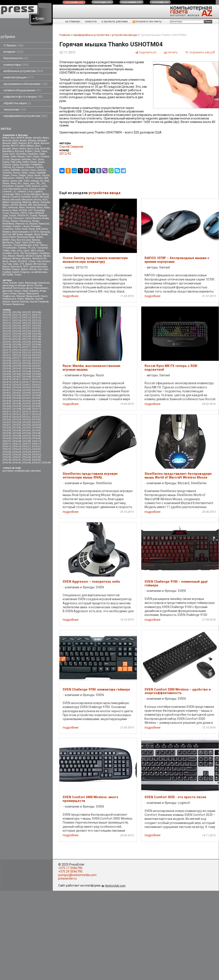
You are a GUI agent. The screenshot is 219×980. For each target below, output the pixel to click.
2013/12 (36, 347)
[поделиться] (146, 52)
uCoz (19, 251)
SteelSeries (8, 243)
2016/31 (36, 452)
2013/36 (26, 363)
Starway (36, 240)
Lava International (12, 189)
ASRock (30, 146)
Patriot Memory (33, 218)
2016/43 (36, 460)
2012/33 (7, 331)
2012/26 (17, 326)
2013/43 (17, 369)
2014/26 (36, 387)
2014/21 (26, 385)
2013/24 (26, 355)
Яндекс (16, 269)
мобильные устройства (23, 71)
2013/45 (36, 369)
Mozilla (23, 205)
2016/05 (26, 438)
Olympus (15, 213)
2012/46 (17, 339)
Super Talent (22, 243)
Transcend (42, 248)
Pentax (45, 218)
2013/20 (36, 353)
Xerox (5, 261)
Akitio (16, 141)
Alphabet (42, 141)
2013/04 (36, 342)
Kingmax (25, 272)
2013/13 (7, 350)
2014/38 (36, 395)
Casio (44, 151)
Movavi (6, 205)
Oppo (5, 216)
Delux (41, 159)
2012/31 (26, 328)
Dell (34, 159)
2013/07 (26, 344)
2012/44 (36, 336)
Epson (41, 162)
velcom (40, 251)
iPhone (6, 183)
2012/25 (7, 326)
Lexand (41, 189)
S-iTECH (35, 232)
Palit (10, 218)
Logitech (38, 192)
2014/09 (36, 377)
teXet (36, 245)
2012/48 (36, 339)
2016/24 (17, 449)
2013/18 (17, 353)
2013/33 (36, 361)
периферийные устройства (26, 116)
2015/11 (7, 412)
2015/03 (7, 406)
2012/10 (17, 315)
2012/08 (36, 312)
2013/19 (26, 353)
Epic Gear (43, 269)
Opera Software (36, 213)
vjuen (21, 283)
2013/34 (7, 363)
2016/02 (36, 436)
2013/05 (7, 344)
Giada (32, 173)
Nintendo (31, 208)
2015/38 (36, 428)
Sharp (37, 234)
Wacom (12, 256)
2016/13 (26, 444)
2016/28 (7, 452)
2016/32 (7, 455)
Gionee (6, 175)
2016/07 (7, 441)
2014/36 (17, 395)
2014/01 (36, 371)
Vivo (5, 256)
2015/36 (17, 428)
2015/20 (17, 417)
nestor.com (74, 2)
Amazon (7, 143)
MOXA (14, 205)
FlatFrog (7, 167)
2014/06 (7, 377)
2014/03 (17, 374)
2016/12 (17, 444)
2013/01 (7, 342)
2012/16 (36, 318)
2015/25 (26, 420)
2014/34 (36, 393)
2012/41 (7, 336)
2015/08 (17, 409)
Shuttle (44, 234)
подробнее (71, 296)
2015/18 (36, 414)
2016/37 (17, 457)
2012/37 (7, 334)
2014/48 (17, 404)
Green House (34, 175)
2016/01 (26, 436)
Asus (38, 146)
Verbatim (7, 253)
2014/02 (7, 374)
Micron (6, 200)
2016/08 (17, 441)
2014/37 (26, 395)
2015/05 (26, 406)
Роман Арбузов (26, 299)
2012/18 (17, 320)
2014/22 (36, 385)
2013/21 (7, 355)
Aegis (46, 138)
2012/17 (7, 320)
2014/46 (36, 401)
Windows (26, 259)
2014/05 (36, 374)
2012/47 (26, 339)
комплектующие (19, 77)
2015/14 (36, 412)
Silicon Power (9, 237)
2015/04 (17, 406)
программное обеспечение (26, 84)
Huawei (39, 178)
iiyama (14, 181)
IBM (46, 178)
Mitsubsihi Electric (32, 200)
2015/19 (7, 417)
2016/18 (17, 446)
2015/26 (36, 420)
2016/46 (26, 463)
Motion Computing (12, 202)
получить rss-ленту (147, 21)
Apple (37, 143)
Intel (20, 181)
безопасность (16, 58)
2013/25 (36, 355)
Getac (25, 173)
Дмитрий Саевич (12, 291)
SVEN (32, 243)
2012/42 (17, 336)
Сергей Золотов (20, 302)
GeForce (42, 170)
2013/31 (17, 361)
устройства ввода (124, 35)
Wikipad (7, 259)
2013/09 (7, 347)
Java (32, 183)
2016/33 (17, 455)
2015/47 (7, 436)
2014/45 (26, 401)
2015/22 (36, 417)
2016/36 (7, 457)
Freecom (30, 167)
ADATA (20, 138)
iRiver (13, 183)
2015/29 (26, 422)
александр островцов (14, 285)
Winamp (16, 259)
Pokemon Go (22, 224)
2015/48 (17, 436)
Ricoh (32, 229)
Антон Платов (34, 285)
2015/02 (36, 404)
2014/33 (26, 393)
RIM (38, 229)
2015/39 (7, 430)
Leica (25, 189)
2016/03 (7, 438)
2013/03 (26, 342)
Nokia (40, 208)
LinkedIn (21, 192)
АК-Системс (40, 264)
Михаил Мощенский (28, 296)
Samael (13, 283)
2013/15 (26, 350)
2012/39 (26, 334)
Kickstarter (8, 186)
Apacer (25, 269)
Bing (37, 149)
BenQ (30, 149)
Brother (29, 151)
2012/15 (26, 318)
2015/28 (17, 422)
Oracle (12, 216)
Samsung (45, 232)
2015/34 (36, 425)
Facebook (25, 165)
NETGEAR (8, 275)
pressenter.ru (67, 878)
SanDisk (7, 234)
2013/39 (17, 366)
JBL (38, 183)
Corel (29, 157)
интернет (13, 52)
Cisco (5, 154)
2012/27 (26, 326)
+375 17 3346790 (70, 868)
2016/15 (7, 446)
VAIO (33, 251)
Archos (6, 146)
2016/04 (17, 438)
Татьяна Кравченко (13, 304)
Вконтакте (16, 267)
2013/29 (36, 358)
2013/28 (26, 358)
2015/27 (7, 422)
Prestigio (7, 226)
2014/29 (26, 390)
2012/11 (26, 315)
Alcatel (23, 141)
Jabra (26, 183)
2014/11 (17, 379)
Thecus (43, 245)
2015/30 (36, 422)
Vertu (16, 253)
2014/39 (7, 398)
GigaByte (41, 173)
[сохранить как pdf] (200, 52)
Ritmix (45, 229)
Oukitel (34, 216)
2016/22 (36, 446)
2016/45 (17, 463)
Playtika (7, 269)
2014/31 (7, 393)
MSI (30, 205)
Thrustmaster (10, 248)
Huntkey (7, 272)
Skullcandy (22, 237)
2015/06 (36, 406)
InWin (27, 181)
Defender (26, 159)
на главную (73, 21)
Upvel (26, 251)
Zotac (16, 264)
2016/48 (46, 463)
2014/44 (17, 401)
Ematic (34, 162)
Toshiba (22, 248)
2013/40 (26, 366)
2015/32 (17, 425)
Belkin (23, 149)
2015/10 (36, 409)
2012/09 (7, 315)
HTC (31, 178)
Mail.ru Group (22, 194)
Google (22, 175)
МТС (26, 267)
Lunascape (8, 194)
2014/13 (36, 379)
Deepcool (15, 159)
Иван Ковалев (31, 291)
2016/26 (36, 449)
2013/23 (17, 355)
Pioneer (15, 221)
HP (26, 178)
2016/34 (26, 455)
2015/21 (26, 417)
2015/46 (36, 433)
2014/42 (36, 398)
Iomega (35, 181)
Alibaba (32, 141)
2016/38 (26, 457)
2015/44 (17, 433)
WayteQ (20, 256)
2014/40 (17, 398)
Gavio (33, 170)
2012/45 (7, 339)
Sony (13, 240)
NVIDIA (23, 210)
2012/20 (36, 320)
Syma (39, 243)
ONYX (24, 213)
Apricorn (45, 143)
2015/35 (7, 428)
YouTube (7, 264)
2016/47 (36, 463)
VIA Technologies (29, 253)
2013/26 (7, 358)
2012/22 (17, 323)
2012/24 (36, 323)
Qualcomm (8, 229)
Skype (32, 237)
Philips (6, 221)
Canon (37, 151)
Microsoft (16, 200)
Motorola (27, 202)
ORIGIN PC (23, 216)
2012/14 (17, 318)
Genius (17, 173)
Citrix (12, 154)
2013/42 (7, 369)
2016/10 (36, 441)
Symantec (7, 245)
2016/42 (26, 460)
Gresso (46, 175)
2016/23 (7, 449)
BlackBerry (8, 151)
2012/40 (36, 334)
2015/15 (7, 414)
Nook (15, 210)
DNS (13, 162)
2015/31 (7, 425)
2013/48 (26, 371)
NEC (5, 208)
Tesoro (18, 275)
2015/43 (7, 433)
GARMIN (15, 170)
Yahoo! (32, 261)
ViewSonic (44, 253)
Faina (5, 283)
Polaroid (34, 224)
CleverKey (21, 154)
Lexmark (7, 192)
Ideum (6, 181)
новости (91, 21)
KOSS (28, 186)
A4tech (6, 138)
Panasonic (19, 218)
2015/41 (26, 430)
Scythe (20, 234)
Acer (13, 138)
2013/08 (36, 344)
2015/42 (36, 430)
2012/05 (7, 312)
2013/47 (17, 371)
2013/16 (36, 350)
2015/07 (7, 409)
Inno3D (16, 272)
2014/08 (26, 377)
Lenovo (33, 189)
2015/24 (17, 420)
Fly (13, 167)
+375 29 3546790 (70, 871)
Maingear (36, 194)
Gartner (25, 170)
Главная (65, 35)
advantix (37, 138)
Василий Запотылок (14, 288)
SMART (6, 240)
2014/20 (17, 385)
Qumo (18, 229)
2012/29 (7, 328)
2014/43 (7, 401)
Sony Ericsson (24, 240)
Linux (30, 192)
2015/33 (26, 425)
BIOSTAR (45, 149)
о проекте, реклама (115, 21)
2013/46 (7, 371)
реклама (36, 471)
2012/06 (17, 312)
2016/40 (7, 460)
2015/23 (7, 420)
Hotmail (20, 178)
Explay (16, 165)
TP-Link (31, 248)
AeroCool (7, 141)
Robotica (7, 232)
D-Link (6, 159)
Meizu (45, 194)
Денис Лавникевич (37, 288)
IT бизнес (13, 45)
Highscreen (9, 178)
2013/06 (17, 344)
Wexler (47, 256)
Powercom (44, 224)
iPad (47, 181)
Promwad (35, 226)
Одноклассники (38, 267)
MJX (45, 200)
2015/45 (26, 433)
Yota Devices (43, 261)
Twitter (6, 251)
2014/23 (7, 387)
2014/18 (36, 382)
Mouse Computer (41, 202)
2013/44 (26, 369)
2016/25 (26, 449)
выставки (8, 471)
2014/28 (17, 390)
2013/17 (7, 353)
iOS (41, 181)
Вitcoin (6, 267)
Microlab (44, 197)
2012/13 (7, 318)
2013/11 (26, 347)
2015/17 (26, 414)
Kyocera (36, 186)
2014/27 (7, 390)
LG (14, 192)
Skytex (39, 237)
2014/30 (36, 390)
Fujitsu (6, 170)
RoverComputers (21, 232)
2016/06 (36, 438)
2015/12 (17, 412)
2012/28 (36, 326)
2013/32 (26, 361)
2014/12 (26, 379)
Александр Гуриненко (37, 283)
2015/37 (26, 428)
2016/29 (17, 452)
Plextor (36, 221)
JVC (43, 183)
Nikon (22, 208)
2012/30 (17, 328)
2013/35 (17, 363)
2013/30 (7, 361)
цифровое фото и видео (23, 97)
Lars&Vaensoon (39, 272)
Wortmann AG (39, 259)
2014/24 (17, 387)
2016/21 (26, 446)
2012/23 (26, 323)
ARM (23, 146)
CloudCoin (33, 154)
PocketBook (8, 224)
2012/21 (7, 323)
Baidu (15, 149)
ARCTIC (15, 146)
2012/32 (36, 328)
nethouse (13, 208)
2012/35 (26, 331)
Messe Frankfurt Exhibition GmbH (20, 197)
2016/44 (7, 463)
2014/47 (7, 404)
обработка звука (17, 103)
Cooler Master (18, 157)
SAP (14, 234)
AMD (15, 143)
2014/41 (26, 398)
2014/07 (17, 377)
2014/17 (26, 382)
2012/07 (26, 312)
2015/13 (26, 412)
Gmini (14, 175)
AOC (30, 143)
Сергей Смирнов (39, 302)
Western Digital (34, 256)
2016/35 (36, 455)
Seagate (29, 234)
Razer (25, 229)
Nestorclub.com (115, 886)
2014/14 (7, 382)
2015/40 (17, 430)
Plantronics (25, 221)
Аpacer (29, 264)
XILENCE (22, 261)
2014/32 (17, 393)
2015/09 (26, 409)
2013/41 (36, 366)
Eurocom (7, 165)
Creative (45, 157)
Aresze (33, 269)
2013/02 (17, 342)
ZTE (22, 264)
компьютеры (16, 65)
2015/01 (26, 404)
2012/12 (36, 315)
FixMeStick (37, 165)
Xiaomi (13, 261)
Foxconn (20, 167)
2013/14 (17, 350)
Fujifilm (39, 167)
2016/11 (7, 444)
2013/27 (17, 358)
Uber (13, 251)
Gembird (7, 173)
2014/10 (7, 379)
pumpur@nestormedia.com (77, 875)
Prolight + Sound (21, 226)
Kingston (19, 186)
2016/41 (17, 460)
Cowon (36, 157)
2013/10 (17, 347)
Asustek (7, 149)
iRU (19, 183)
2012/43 (26, 336)
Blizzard (19, 151)
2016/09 (26, 441)
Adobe (28, 138)
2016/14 (36, 444)
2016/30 (26, 452)
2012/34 (17, 331)
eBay (19, 162)
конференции (22, 471)
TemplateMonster (23, 245)
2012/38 (17, 334)
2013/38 (7, 366)
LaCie (44, 186)
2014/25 (26, 387)
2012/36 (36, 331)
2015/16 (17, 414)
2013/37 (36, 363)
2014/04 (26, 374)
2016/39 (36, 457)
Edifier (26, 162)
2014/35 (7, 395)
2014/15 (17, 382)
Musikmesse (40, 205)
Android (22, 143)
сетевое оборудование (22, 90)
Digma (6, 162)
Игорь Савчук (18, 294)
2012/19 (26, 320)
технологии (15, 110)
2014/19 (7, 385)
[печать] (171, 52)
